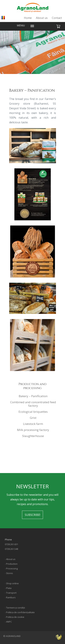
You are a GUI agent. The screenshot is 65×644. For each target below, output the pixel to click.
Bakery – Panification (33, 396)
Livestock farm (33, 424)
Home (28, 18)
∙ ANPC (8, 622)
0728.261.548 (11, 549)
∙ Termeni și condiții (15, 608)
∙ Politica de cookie (15, 617)
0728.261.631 (11, 544)
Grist (33, 418)
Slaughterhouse (33, 436)
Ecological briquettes (33, 412)
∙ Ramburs (10, 597)
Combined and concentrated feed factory (33, 404)
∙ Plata (8, 588)
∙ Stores (9, 573)
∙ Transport (11, 593)
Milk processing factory (33, 430)
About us (42, 18)
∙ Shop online (12, 583)
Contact (57, 18)
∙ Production (11, 564)
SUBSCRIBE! (32, 515)
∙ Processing (11, 568)
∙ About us (10, 559)
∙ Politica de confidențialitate (20, 612)
